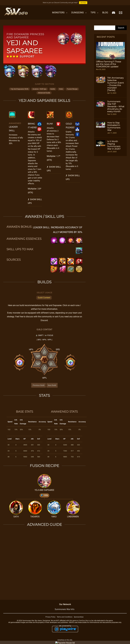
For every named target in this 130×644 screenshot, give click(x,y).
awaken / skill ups (39, 89)
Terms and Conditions (65, 617)
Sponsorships (79, 617)
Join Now (83, 3)
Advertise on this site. (65, 640)
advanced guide (44, 93)
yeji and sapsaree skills (20, 89)
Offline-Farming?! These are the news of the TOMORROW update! (109, 64)
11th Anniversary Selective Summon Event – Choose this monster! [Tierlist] (115, 84)
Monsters (58, 12)
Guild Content (44, 298)
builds (53, 89)
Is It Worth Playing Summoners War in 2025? (114, 145)
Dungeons (78, 12)
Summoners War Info (65, 609)
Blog (105, 12)
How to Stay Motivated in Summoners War (114, 126)
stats (61, 89)
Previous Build (39, 385)
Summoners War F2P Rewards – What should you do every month (116, 106)
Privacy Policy (50, 617)
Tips (93, 12)
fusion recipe (72, 89)
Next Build (52, 385)
